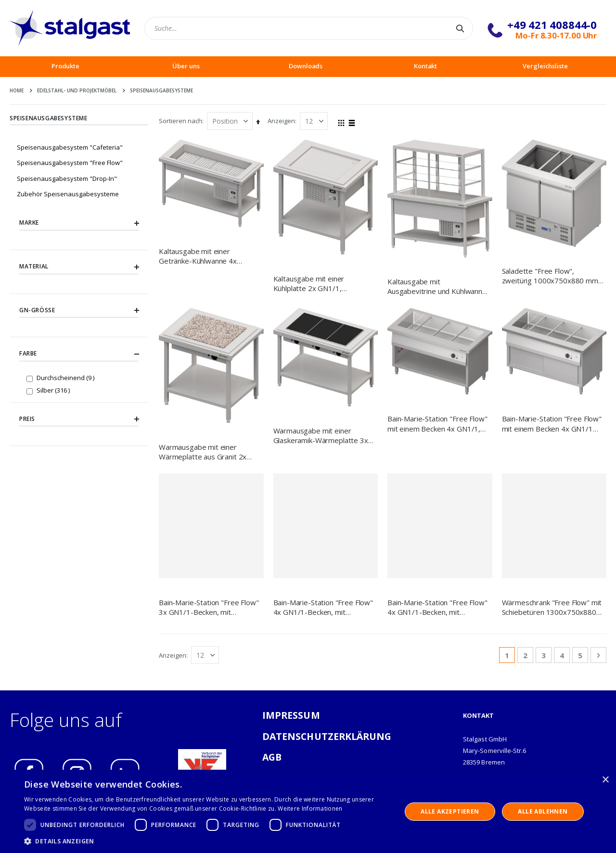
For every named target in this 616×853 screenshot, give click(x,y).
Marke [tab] (79, 223)
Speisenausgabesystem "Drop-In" (67, 178)
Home (17, 90)
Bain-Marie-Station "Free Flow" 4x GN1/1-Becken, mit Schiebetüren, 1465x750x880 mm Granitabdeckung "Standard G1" (323, 607)
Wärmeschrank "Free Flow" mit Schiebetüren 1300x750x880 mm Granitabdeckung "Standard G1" (552, 607)
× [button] (605, 780)
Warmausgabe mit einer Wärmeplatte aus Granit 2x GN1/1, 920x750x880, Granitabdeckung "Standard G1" (203, 452)
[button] (207, 841)
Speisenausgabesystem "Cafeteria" (70, 147)
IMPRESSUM (291, 715)
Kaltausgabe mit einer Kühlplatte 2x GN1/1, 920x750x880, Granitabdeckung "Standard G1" (318, 284)
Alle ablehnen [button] (543, 811)
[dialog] (308, 811)
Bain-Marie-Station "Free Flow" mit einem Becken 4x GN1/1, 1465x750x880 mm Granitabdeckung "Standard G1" (437, 424)
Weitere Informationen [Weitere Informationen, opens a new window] (310, 808)
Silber (54, 390)
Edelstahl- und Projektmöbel (77, 90)
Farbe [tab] (79, 354)
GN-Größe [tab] (79, 310)
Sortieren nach (180, 121)
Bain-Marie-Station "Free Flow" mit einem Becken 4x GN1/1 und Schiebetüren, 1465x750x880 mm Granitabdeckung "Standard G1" (552, 424)
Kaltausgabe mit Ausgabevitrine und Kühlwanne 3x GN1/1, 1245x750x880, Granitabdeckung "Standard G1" (437, 286)
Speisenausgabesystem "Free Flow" (70, 163)
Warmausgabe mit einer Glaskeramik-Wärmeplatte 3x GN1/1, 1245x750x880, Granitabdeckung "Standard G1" (321, 436)
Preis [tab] (79, 419)
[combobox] (309, 28)
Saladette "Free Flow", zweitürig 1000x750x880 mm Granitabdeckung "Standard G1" (550, 276)
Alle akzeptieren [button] (450, 811)
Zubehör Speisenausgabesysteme (68, 194)
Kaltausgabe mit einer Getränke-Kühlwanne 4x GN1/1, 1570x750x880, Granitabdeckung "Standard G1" (203, 256)
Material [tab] (79, 267)
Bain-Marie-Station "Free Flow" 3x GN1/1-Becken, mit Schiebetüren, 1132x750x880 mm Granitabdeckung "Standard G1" (209, 607)
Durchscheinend (67, 377)
